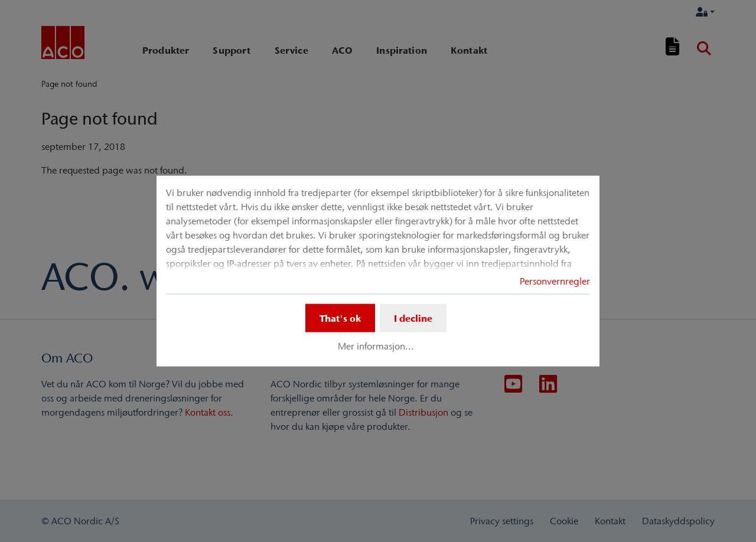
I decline (413, 318)
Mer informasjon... (376, 346)
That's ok (340, 318)
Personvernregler (555, 281)
